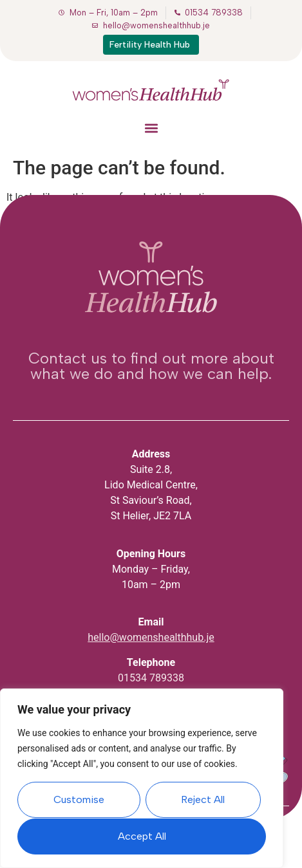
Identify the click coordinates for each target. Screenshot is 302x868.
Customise (79, 800)
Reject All (203, 800)
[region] (142, 779)
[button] (151, 128)
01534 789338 (151, 678)
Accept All (142, 836)
